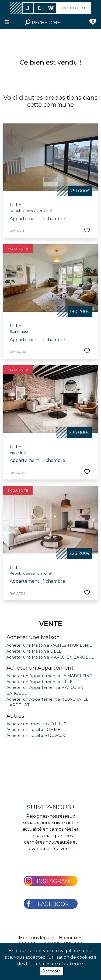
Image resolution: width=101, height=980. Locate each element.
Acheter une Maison (33, 637)
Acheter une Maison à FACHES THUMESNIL (49, 645)
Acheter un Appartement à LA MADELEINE (49, 676)
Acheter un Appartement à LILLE (39, 682)
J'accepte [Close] (52, 971)
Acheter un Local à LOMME (33, 730)
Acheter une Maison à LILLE (34, 651)
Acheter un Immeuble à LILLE (36, 724)
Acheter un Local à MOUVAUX (36, 736)
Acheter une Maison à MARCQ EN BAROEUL (50, 657)
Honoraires (71, 938)
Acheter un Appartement (40, 668)
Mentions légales (37, 938)
